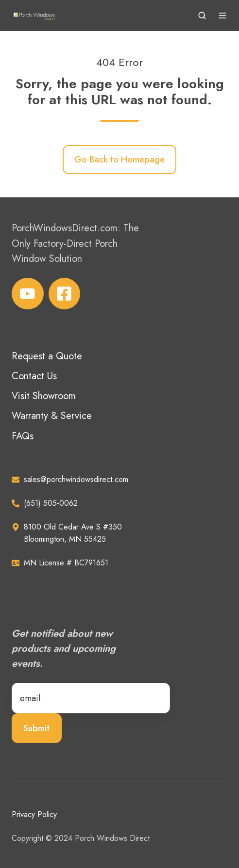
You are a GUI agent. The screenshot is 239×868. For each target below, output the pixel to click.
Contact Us (34, 376)
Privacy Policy (34, 814)
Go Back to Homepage (119, 160)
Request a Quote (47, 356)
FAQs (23, 436)
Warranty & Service (52, 416)
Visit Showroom (44, 396)
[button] (202, 16)
